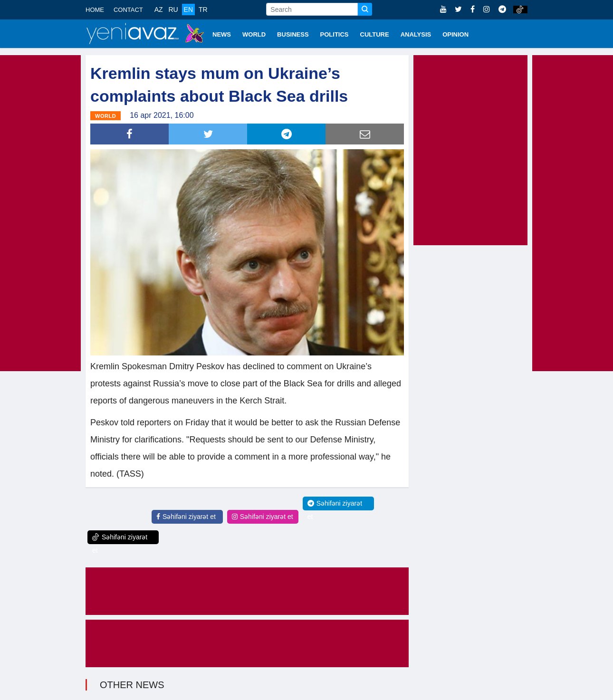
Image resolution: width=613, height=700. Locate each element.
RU (173, 10)
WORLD (254, 34)
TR (203, 10)
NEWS (222, 34)
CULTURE (375, 34)
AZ (159, 10)
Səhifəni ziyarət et (186, 517)
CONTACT (128, 10)
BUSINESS (293, 34)
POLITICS (335, 34)
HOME (95, 10)
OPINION (455, 34)
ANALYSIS (416, 34)
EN (188, 10)
